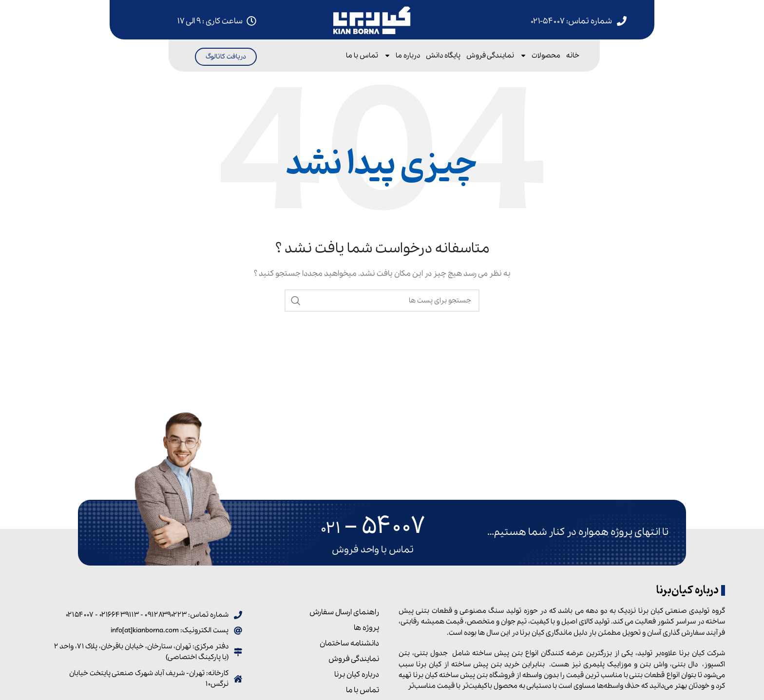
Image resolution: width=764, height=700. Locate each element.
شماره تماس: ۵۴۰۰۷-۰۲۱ (571, 21)
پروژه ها (366, 628)
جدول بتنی (431, 653)
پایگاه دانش (443, 56)
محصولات (540, 56)
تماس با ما (362, 56)
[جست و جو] (382, 301)
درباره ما (402, 56)
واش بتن (654, 664)
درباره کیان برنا (357, 675)
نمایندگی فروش (490, 56)
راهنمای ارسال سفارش (344, 612)
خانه (573, 56)
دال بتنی (685, 664)
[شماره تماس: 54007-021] (622, 21)
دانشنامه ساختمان (349, 643)
